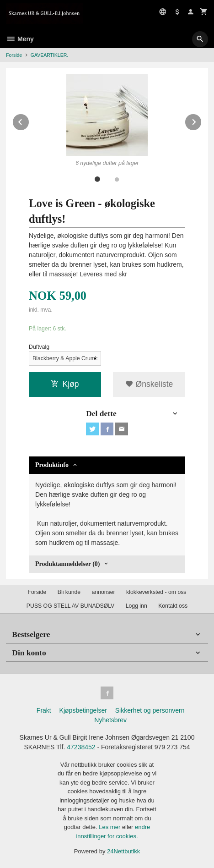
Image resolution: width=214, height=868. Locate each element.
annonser (104, 592)
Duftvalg (39, 347)
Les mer (110, 827)
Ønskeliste (149, 384)
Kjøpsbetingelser (83, 710)
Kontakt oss (173, 606)
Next (202, 120)
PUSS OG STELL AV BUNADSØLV (70, 606)
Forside (14, 55)
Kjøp (65, 384)
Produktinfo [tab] (52, 465)
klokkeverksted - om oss (156, 592)
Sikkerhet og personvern (150, 710)
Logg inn (136, 606)
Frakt (44, 710)
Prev (29, 120)
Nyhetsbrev (110, 720)
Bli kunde (69, 592)
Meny (20, 39)
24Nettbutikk (123, 851)
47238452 (81, 747)
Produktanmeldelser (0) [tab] (67, 564)
